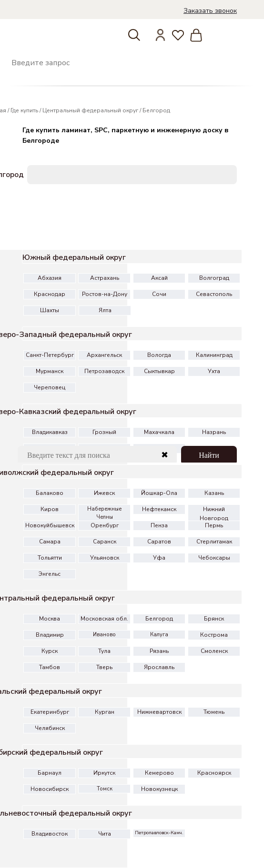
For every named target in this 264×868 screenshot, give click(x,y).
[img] (14, 18)
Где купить (24, 110)
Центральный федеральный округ (90, 110)
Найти (209, 455)
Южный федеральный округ (74, 257)
